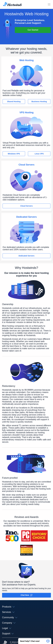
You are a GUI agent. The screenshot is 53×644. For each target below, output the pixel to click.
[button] (35, 640)
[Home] (13, 4)
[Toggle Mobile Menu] (49, 4)
